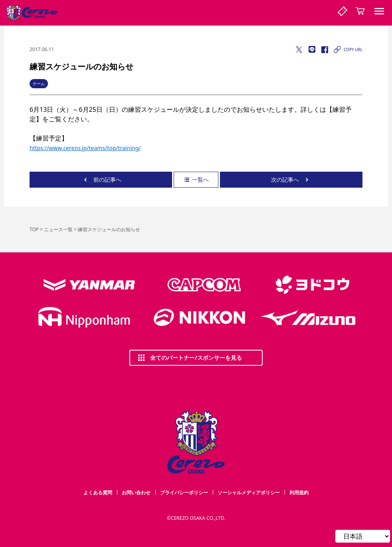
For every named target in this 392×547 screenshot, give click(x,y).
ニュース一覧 (58, 229)
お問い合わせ (136, 492)
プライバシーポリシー (184, 492)
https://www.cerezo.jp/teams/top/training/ (85, 148)
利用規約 (299, 492)
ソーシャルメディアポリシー (249, 492)
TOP (34, 229)
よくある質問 (98, 492)
